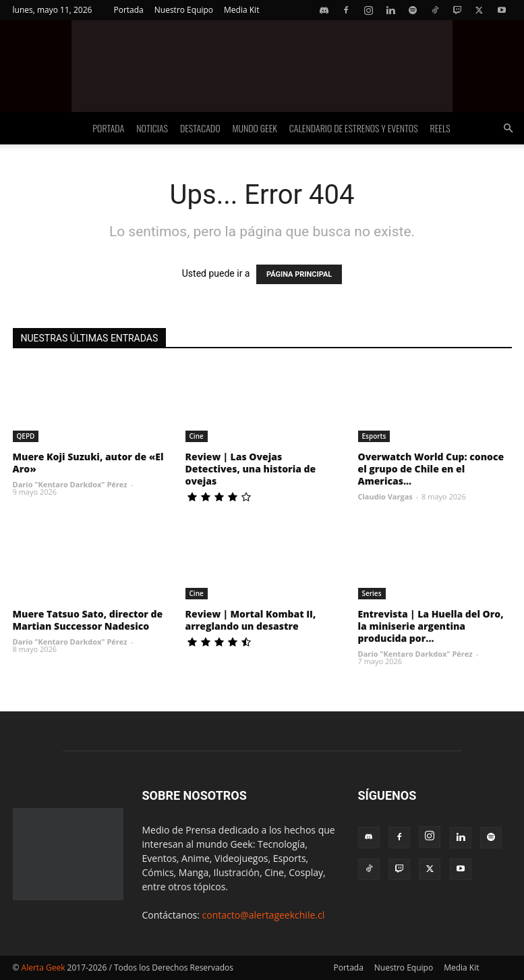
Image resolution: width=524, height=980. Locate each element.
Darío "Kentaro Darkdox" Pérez (70, 484)
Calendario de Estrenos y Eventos (354, 128)
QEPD (26, 436)
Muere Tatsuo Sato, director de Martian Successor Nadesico (88, 620)
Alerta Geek (43, 968)
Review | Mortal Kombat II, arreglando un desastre (251, 620)
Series (372, 593)
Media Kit (241, 10)
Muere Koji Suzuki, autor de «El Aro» (88, 463)
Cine (197, 436)
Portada (128, 10)
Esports (374, 436)
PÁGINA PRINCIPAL (299, 274)
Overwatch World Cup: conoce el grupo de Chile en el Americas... (431, 469)
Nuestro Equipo (184, 10)
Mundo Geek (255, 128)
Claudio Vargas (385, 496)
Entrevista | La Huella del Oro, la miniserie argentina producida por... (431, 626)
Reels (440, 128)
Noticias (152, 128)
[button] (508, 129)
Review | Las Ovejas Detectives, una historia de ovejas (251, 469)
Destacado (200, 128)
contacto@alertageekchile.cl (264, 915)
